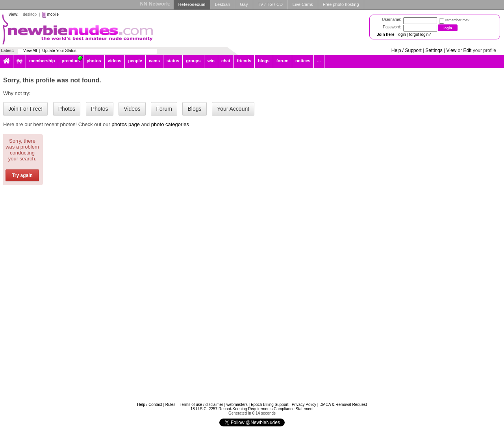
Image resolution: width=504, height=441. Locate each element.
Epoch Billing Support (270, 405)
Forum (164, 109)
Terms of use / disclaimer (201, 405)
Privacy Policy (304, 405)
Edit (468, 50)
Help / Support (407, 50)
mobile (53, 14)
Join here (385, 34)
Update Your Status (59, 51)
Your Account (233, 109)
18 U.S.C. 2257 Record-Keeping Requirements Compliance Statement (252, 409)
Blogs (194, 109)
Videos (132, 109)
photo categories (170, 124)
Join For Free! (25, 109)
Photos (67, 109)
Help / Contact (149, 405)
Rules (170, 405)
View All (30, 51)
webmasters (237, 405)
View (451, 50)
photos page (126, 124)
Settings (434, 50)
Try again (22, 175)
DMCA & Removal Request (343, 405)
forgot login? (420, 34)
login (402, 34)
